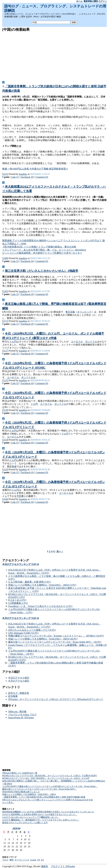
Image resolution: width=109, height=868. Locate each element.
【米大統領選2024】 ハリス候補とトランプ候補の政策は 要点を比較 (39, 247)
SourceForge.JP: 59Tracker (21, 718)
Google (33, 860)
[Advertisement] (55, 55)
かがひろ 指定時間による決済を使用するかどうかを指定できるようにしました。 (40, 814)
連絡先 (45, 866)
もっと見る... (8, 802)
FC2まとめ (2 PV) (17, 600)
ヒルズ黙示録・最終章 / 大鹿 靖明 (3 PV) (29, 582)
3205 (5, 291)
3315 (5, 174)
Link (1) (15, 177)
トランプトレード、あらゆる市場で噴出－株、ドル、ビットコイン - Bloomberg (44, 250)
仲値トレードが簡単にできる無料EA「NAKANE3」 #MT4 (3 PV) (42, 585)
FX (39, 860)
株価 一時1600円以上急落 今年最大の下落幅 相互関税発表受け (35, 169)
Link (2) (15, 261)
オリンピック (84, 312)
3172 (5, 321)
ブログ (5, 860)
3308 (5, 258)
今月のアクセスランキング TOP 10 (21, 618)
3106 (5, 499)
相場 (14, 466)
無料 (12, 860)
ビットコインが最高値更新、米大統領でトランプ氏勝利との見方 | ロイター (42, 253)
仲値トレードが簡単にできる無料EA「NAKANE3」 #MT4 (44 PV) (43, 639)
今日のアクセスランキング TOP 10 (21, 564)
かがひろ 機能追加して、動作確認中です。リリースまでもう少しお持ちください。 (41, 820)
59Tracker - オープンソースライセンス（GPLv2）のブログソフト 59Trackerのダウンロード (56, 699)
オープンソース (22, 860)
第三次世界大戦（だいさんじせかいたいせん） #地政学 (42, 271)
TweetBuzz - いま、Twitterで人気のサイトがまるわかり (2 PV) (40, 606)
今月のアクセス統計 (19, 681)
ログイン (103, 1)
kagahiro (23, 174)
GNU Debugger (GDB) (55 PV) (23, 633)
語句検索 (13, 696)
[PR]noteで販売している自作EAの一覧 (20, 773)
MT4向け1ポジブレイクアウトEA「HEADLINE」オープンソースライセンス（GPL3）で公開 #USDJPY (50, 776)
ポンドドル (91, 342)
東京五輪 (70, 312)
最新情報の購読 (91, 1)
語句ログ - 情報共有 (19, 693)
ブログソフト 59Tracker (63, 866)
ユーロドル (77, 342)
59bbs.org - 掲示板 (17, 712)
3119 (5, 440)
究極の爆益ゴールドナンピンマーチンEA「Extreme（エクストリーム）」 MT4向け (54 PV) (56, 636)
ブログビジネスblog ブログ (22, 715)
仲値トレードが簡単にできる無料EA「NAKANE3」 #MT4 (29, 794)
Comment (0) (42, 177)
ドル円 (13, 342)
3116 (5, 469)
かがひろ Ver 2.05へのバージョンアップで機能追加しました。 (31, 817)
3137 (5, 351)
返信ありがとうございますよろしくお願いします (25, 823)
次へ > (60, 551)
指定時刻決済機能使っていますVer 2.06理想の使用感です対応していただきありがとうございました (48, 812)
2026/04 (16, 828)
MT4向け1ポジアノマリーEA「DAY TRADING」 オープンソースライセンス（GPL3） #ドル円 (46, 778)
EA (42, 860)
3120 (5, 410)
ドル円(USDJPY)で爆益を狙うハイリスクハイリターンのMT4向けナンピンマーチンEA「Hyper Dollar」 (50, 786)
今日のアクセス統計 (19, 678)
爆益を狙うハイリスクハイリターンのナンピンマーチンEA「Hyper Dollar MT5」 (39, 789)
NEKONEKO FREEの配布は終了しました (21, 792)
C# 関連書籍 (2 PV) (18, 603)
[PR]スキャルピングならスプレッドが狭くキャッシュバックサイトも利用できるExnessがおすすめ (48, 800)
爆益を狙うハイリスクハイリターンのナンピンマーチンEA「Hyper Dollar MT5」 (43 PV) (55, 642)
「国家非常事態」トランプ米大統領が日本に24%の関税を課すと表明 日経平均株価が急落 (44, 797)
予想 (19, 496)
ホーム (79, 1)
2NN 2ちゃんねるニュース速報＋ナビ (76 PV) (32, 630)
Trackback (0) (27, 177)
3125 (5, 380)
